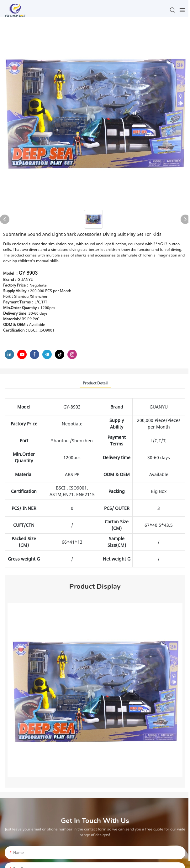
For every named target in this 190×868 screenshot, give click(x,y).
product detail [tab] (95, 383)
